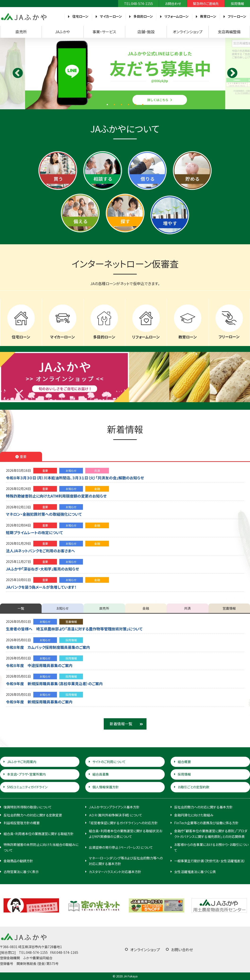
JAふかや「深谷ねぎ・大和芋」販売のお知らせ (42, 569)
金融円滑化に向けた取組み (194, 815)
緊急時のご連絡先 (206, 4)
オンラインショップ (188, 32)
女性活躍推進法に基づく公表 (195, 872)
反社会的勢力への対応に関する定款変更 (33, 815)
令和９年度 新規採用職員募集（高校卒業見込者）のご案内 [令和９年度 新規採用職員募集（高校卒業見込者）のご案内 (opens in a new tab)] (54, 684)
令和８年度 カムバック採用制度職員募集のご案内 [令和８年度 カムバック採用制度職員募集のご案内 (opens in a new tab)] (48, 647)
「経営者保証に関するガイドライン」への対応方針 (123, 823)
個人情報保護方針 (106, 787)
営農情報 (71, 622)
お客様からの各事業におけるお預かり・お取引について (211, 847)
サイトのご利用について (109, 762)
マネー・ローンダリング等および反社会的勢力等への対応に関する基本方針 (126, 861)
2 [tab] (114, 105)
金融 (97, 489)
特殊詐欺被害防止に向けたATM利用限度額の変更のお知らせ (56, 496)
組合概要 (184, 762)
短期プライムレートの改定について (34, 532)
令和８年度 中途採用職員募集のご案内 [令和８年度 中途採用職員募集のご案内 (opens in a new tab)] (39, 665)
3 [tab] (121, 105)
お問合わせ (173, 4)
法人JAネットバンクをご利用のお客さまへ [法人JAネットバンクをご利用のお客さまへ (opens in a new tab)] (40, 551)
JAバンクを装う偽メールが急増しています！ (41, 587)
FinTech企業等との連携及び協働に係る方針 (206, 823)
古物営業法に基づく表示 (21, 872)
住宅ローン (80, 16)
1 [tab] (107, 105)
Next (232, 73)
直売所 (21, 32)
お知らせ (71, 471)
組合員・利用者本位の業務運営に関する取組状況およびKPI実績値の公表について (125, 834)
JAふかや (62, 32)
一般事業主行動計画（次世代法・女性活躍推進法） (210, 861)
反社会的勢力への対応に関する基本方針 (203, 807)
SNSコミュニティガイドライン (27, 787)
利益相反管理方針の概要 (22, 823)
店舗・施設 (146, 32)
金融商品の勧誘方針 (18, 861)
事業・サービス (104, 32)
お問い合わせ (182, 950)
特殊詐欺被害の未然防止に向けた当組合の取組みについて (41, 847)
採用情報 (237, 4)
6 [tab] (143, 105)
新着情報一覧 (121, 724)
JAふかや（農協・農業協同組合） (24, 17)
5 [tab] (136, 105)
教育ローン (208, 16)
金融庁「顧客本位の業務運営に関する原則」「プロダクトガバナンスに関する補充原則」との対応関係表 (211, 834)
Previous (18, 73)
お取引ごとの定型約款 (194, 787)
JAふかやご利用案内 (22, 762)
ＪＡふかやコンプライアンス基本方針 (114, 807)
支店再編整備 (229, 32)
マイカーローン (111, 16)
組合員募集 (101, 774)
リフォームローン (177, 16)
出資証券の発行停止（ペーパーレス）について (121, 847)
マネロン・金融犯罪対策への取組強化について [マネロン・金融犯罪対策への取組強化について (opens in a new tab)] (44, 514)
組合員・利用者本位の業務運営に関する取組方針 (39, 834)
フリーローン (237, 16)
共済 (97, 471)
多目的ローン (143, 16)
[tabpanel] (125, 74)
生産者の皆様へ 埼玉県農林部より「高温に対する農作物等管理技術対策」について (74, 629)
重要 (45, 471)
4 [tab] (129, 105)
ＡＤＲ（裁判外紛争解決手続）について (116, 815)
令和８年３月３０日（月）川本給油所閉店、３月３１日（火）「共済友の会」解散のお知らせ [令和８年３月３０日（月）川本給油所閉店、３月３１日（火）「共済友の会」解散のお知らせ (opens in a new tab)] (75, 478)
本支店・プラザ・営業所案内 (26, 774)
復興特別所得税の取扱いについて (28, 807)
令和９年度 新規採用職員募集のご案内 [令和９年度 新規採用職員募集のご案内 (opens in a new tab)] (39, 702)
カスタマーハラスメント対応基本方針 (115, 872)
